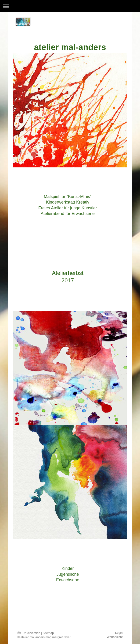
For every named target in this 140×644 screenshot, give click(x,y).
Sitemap (48, 633)
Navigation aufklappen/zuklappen (70, 6)
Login (119, 633)
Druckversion (29, 633)
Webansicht (115, 637)
